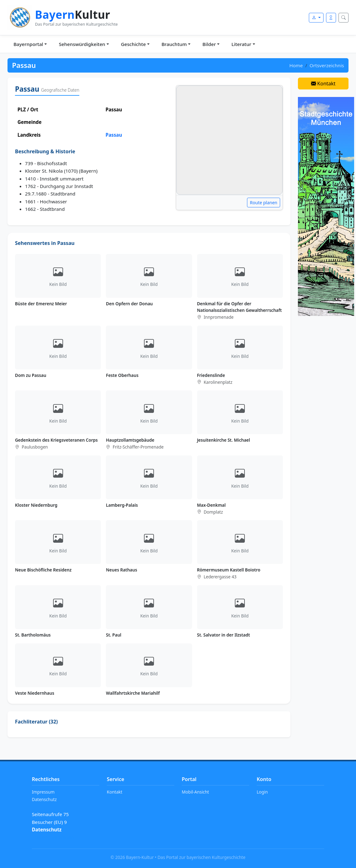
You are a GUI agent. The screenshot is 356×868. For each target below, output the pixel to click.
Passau (114, 135)
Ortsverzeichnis (327, 65)
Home (296, 65)
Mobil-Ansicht (195, 792)
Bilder (209, 44)
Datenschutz (44, 799)
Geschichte (133, 44)
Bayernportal (28, 44)
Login (262, 792)
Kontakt (323, 84)
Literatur (241, 44)
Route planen (264, 203)
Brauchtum (174, 44)
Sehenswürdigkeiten (82, 44)
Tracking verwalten (53, 837)
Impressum (43, 792)
